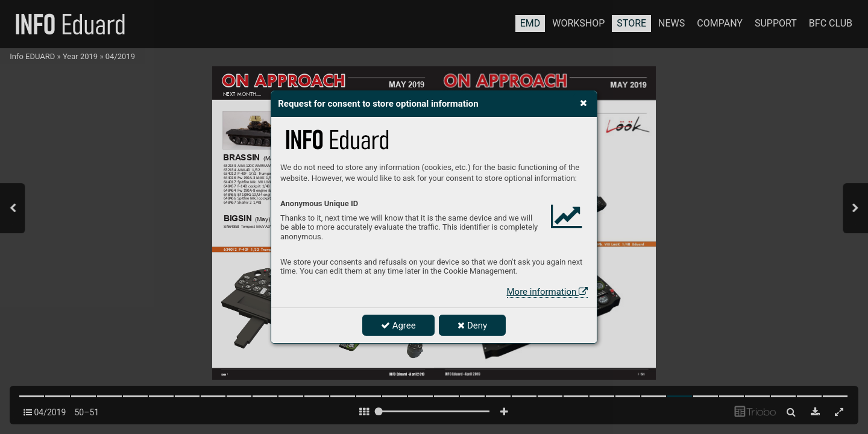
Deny (472, 325)
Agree (398, 325)
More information (547, 292)
